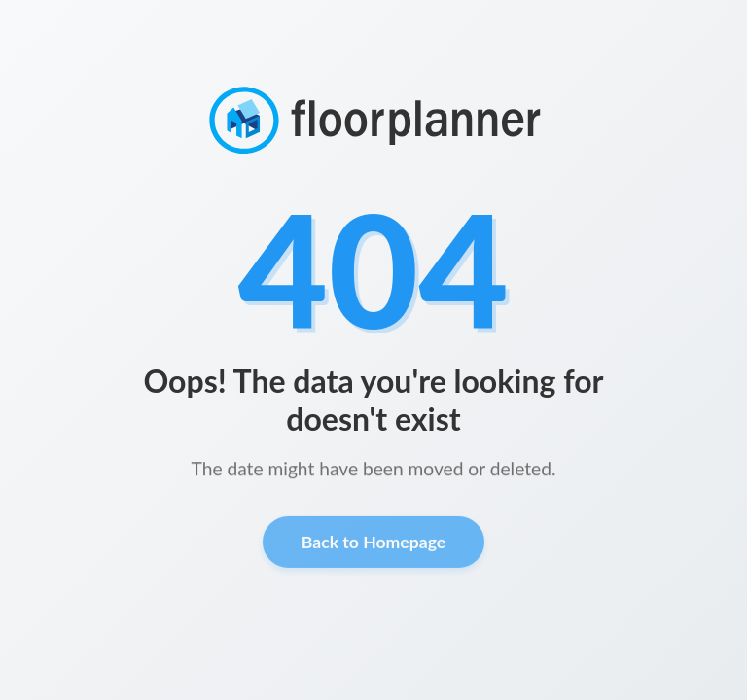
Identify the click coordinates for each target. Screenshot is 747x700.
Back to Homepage (373, 545)
